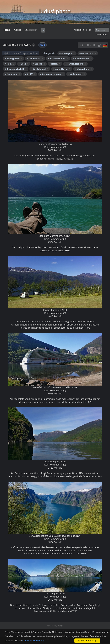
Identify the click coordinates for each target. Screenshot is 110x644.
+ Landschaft (35, 59)
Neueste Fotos (83, 30)
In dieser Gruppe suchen (23, 53)
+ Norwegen (67, 53)
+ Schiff (30, 74)
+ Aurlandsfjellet (58, 59)
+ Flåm (10, 64)
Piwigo (60, 626)
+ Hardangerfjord (75, 64)
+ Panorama (12, 74)
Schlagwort (24, 45)
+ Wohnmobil (77, 74)
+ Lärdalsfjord (40, 69)
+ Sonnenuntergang (52, 74)
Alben (17, 30)
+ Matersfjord (83, 69)
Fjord (42, 45)
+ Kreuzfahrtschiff (16, 69)
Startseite (9, 45)
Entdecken (31, 30)
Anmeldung (101, 34)
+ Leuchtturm (62, 69)
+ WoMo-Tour (88, 53)
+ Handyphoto (14, 59)
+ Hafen (55, 64)
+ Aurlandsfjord (82, 59)
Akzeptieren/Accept (87, 641)
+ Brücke (39, 64)
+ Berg (24, 64)
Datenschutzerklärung (33, 641)
